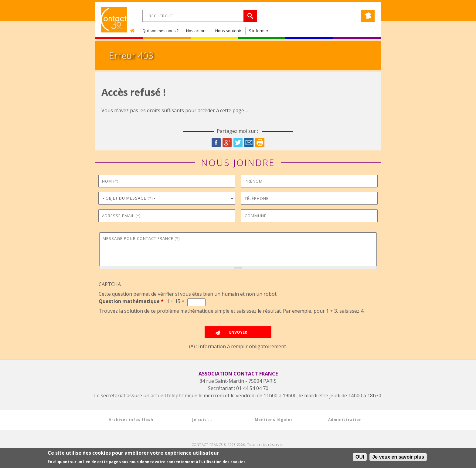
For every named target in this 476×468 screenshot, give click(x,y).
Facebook (216, 143)
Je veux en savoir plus (398, 457)
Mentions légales (274, 420)
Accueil (134, 31)
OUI (360, 457)
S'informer (259, 31)
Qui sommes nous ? (160, 31)
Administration (345, 420)
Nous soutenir (228, 31)
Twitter (238, 143)
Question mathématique (131, 301)
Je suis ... (202, 420)
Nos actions (197, 31)
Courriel (249, 143)
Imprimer (260, 143)
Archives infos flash (131, 420)
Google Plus (227, 143)
